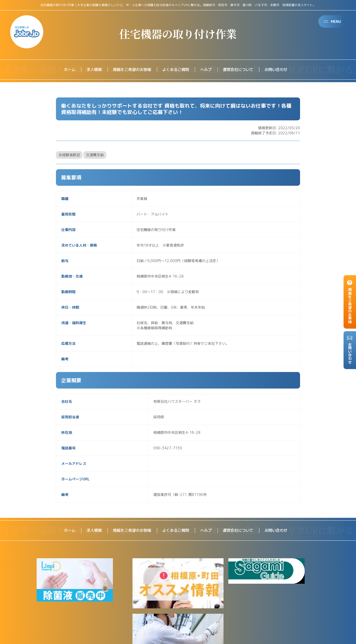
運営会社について (241, 70)
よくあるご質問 (175, 70)
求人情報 (90, 70)
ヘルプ (207, 70)
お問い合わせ (280, 70)
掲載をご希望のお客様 (130, 70)
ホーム (65, 70)
